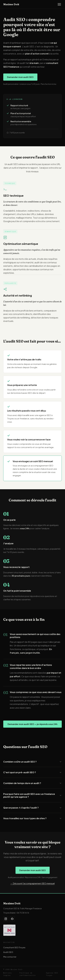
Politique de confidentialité (27, 974)
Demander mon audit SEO (20, 77)
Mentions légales (8, 974)
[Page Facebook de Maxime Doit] (12, 919)
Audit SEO (8, 952)
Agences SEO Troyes (52, 974)
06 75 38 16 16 (23, 913)
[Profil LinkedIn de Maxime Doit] (6, 919)
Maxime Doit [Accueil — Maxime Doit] (11, 4)
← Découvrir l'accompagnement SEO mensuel (33, 883)
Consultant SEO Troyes (14, 947)
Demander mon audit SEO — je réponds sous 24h (32, 724)
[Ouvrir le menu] (59, 4)
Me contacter (10, 957)
